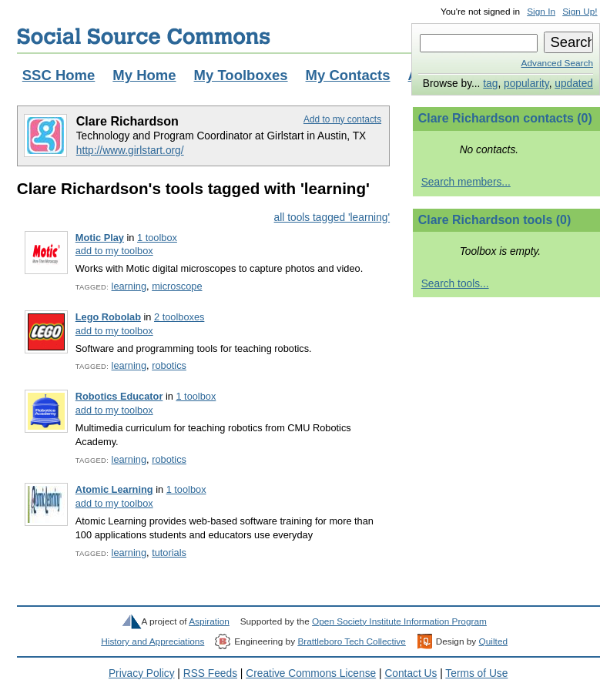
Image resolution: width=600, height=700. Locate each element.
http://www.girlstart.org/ (130, 151)
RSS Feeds (210, 673)
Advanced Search (557, 63)
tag (490, 84)
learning (129, 286)
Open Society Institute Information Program (399, 621)
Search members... (466, 182)
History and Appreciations (153, 641)
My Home (144, 75)
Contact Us (411, 673)
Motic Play (100, 238)
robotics (169, 365)
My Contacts (348, 75)
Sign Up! (580, 12)
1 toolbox (157, 238)
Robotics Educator (119, 396)
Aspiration (209, 621)
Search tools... (455, 284)
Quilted (493, 641)
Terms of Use (476, 673)
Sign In (541, 12)
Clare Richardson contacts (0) (505, 118)
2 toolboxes (179, 317)
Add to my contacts (342, 119)
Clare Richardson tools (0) (495, 220)
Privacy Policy (142, 673)
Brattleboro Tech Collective (351, 641)
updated (574, 84)
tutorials (169, 553)
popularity (526, 84)
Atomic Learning (114, 489)
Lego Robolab (108, 317)
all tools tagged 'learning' (332, 218)
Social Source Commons (144, 36)
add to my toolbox (114, 251)
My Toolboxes (241, 75)
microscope (177, 286)
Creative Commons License (311, 673)
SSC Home (59, 75)
